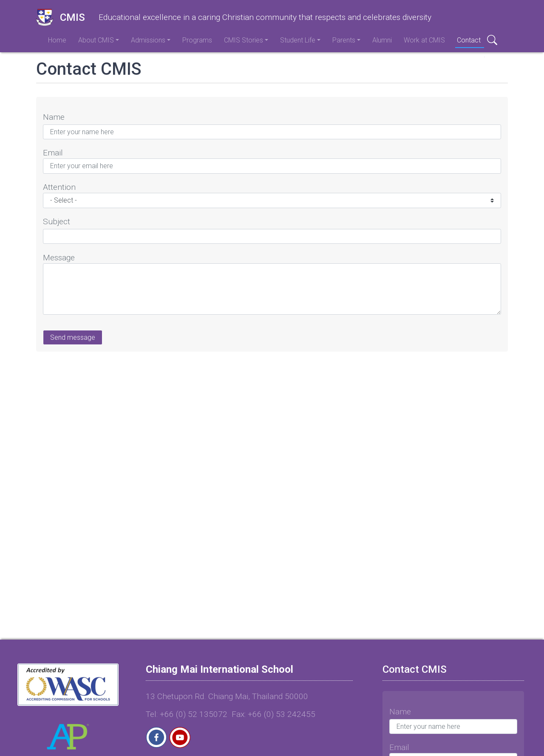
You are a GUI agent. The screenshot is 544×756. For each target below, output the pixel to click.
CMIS (61, 17)
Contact (469, 40)
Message (59, 258)
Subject (57, 221)
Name (54, 117)
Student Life (298, 40)
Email (53, 153)
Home (57, 40)
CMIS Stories (244, 40)
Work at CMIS (424, 40)
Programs (197, 40)
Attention (59, 187)
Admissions (148, 40)
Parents (344, 40)
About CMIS (96, 40)
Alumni (382, 40)
